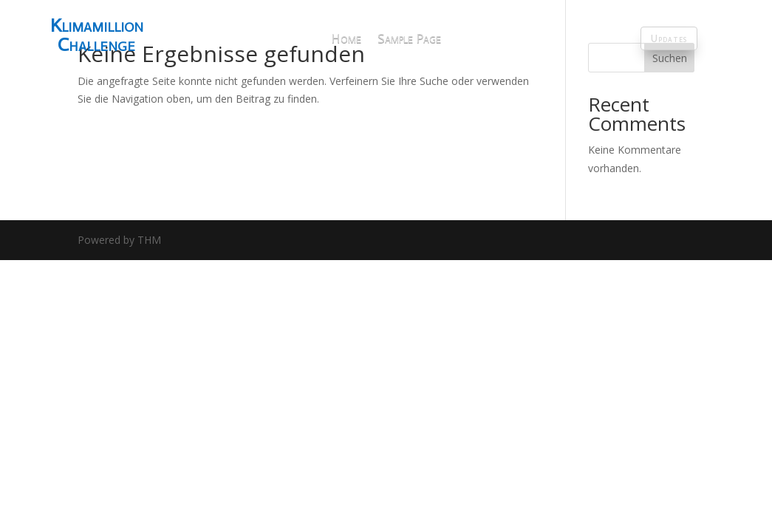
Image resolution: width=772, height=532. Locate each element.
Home (346, 38)
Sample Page (409, 38)
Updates (669, 38)
